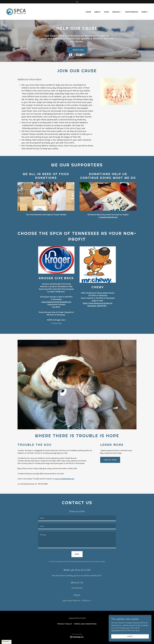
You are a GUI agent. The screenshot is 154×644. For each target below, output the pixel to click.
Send (77, 554)
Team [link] (107, 12)
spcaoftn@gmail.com (109, 217)
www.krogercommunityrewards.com (56, 302)
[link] (16, 11)
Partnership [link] (132, 12)
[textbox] (77, 518)
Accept (130, 636)
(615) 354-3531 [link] (77, 588)
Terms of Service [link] (96, 561)
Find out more (110, 460)
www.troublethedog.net (65, 479)
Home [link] (88, 12)
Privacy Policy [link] (84, 561)
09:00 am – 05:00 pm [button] (81, 601)
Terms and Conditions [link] (85, 624)
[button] (117, 12)
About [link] (98, 12)
